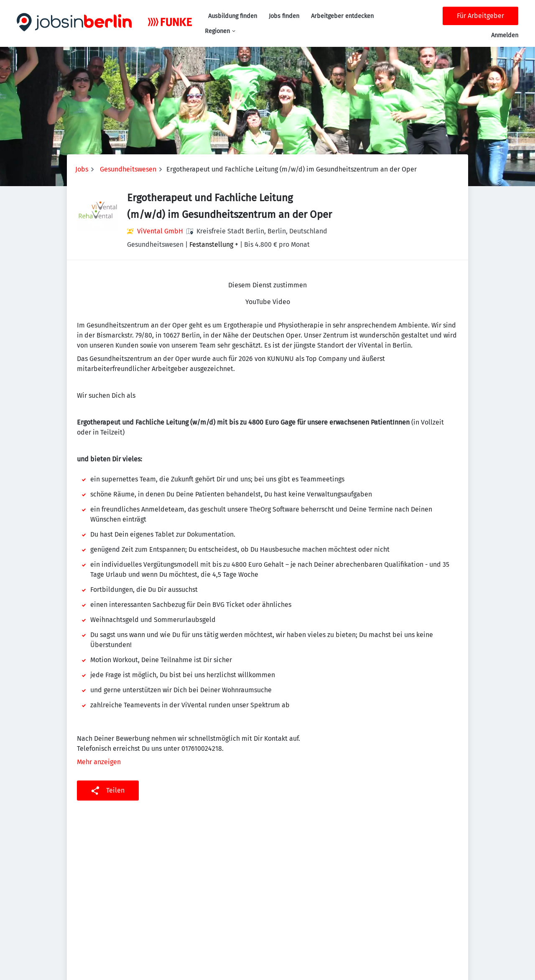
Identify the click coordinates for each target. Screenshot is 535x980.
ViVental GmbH (160, 231)
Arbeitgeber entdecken (342, 16)
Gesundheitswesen (128, 169)
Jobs (82, 169)
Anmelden (505, 35)
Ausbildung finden (233, 16)
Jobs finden (284, 16)
